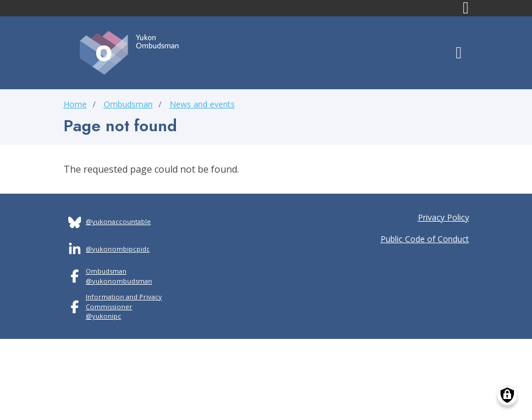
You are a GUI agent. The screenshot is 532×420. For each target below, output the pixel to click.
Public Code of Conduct (425, 239)
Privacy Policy (443, 217)
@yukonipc (103, 316)
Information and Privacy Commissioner (124, 302)
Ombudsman (128, 104)
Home (75, 104)
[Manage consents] (507, 395)
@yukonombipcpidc (118, 249)
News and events (202, 104)
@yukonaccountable (118, 221)
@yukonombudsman (119, 281)
